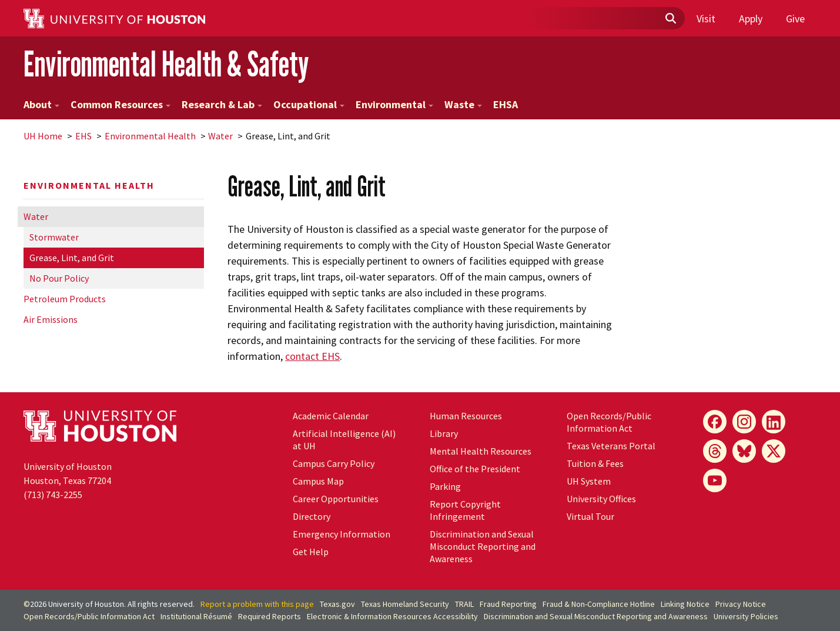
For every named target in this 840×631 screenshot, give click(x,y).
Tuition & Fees (595, 463)
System (589, 481)
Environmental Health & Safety (166, 64)
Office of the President (475, 469)
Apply (751, 19)
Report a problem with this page (257, 604)
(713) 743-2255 (53, 495)
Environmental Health (150, 136)
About (41, 104)
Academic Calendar (331, 416)
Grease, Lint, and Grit (72, 258)
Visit (706, 19)
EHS (83, 136)
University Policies (746, 616)
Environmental (394, 104)
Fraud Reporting (508, 604)
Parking (445, 486)
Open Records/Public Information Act (609, 422)
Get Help (311, 552)
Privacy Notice (741, 604)
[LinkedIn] (774, 422)
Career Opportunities (336, 499)
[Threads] (715, 451)
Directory (312, 516)
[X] (774, 451)
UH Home (43, 136)
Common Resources (121, 104)
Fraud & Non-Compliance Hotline (599, 604)
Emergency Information (342, 534)
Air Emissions (51, 319)
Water (220, 136)
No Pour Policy (59, 278)
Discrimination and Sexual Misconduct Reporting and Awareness (483, 546)
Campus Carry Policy (334, 463)
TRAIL (464, 604)
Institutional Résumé (196, 616)
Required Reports (270, 616)
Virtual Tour (590, 516)
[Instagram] (744, 422)
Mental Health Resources (481, 451)
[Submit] (670, 19)
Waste (463, 104)
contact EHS (312, 356)
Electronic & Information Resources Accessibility (392, 616)
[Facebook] (715, 422)
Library (444, 433)
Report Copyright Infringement (465, 510)
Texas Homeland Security (405, 604)
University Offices (601, 499)
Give (795, 19)
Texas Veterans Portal (611, 446)
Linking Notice (685, 604)
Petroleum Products (65, 299)
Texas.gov (337, 604)
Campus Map (318, 481)
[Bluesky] (744, 451)
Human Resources (466, 416)
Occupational (309, 104)
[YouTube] (715, 480)
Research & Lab (222, 104)
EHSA (506, 104)
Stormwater (54, 237)
